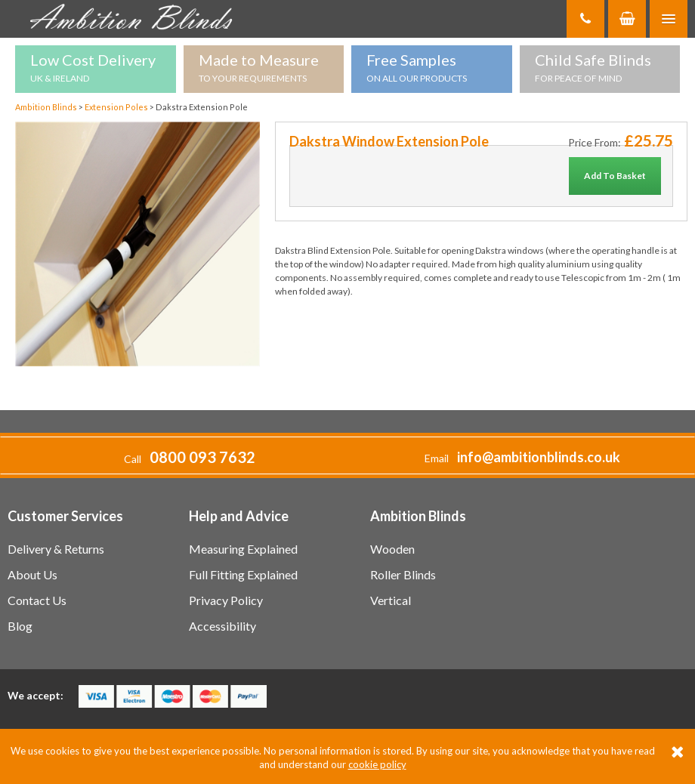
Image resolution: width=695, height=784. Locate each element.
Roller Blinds (403, 574)
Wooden (392, 549)
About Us (32, 574)
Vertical (391, 600)
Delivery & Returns (56, 549)
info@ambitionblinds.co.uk (539, 457)
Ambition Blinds (136, 19)
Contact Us (37, 600)
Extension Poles (117, 107)
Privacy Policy (226, 600)
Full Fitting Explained (243, 574)
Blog (20, 626)
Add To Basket (615, 176)
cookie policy (377, 764)
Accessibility (222, 626)
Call (190, 459)
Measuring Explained (243, 549)
